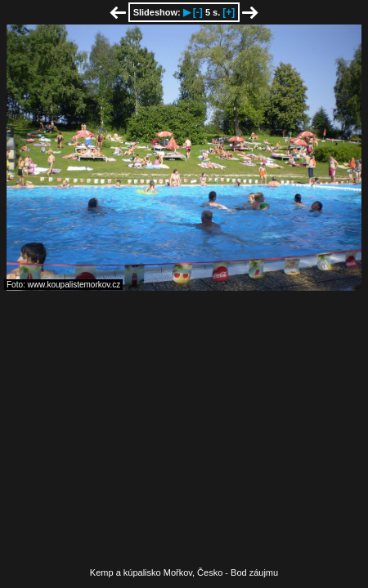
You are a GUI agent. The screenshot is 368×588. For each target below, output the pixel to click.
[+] (229, 12)
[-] (198, 12)
